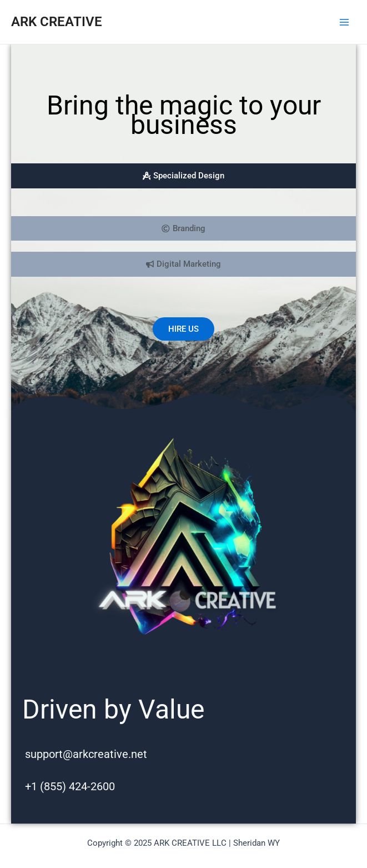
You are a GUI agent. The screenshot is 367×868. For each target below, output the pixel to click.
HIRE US (183, 329)
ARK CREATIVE (57, 22)
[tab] (183, 176)
